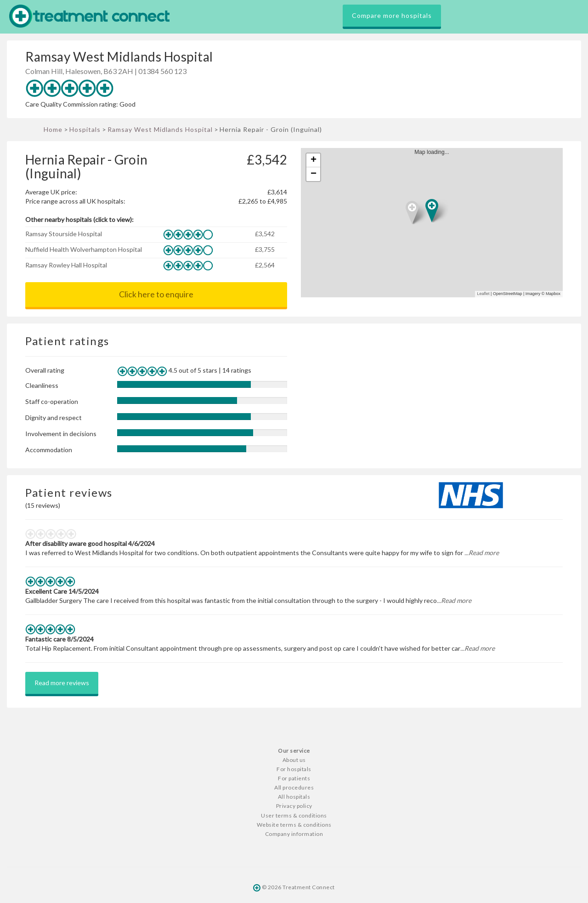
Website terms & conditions (294, 825)
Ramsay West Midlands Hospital (160, 129)
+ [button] (314, 160)
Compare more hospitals (392, 15)
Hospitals (85, 129)
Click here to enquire (156, 294)
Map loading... (435, 223)
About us (294, 760)
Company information (294, 834)
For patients (294, 778)
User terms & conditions (294, 815)
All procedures (294, 787)
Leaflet (483, 294)
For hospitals (294, 769)
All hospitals (294, 797)
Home (53, 129)
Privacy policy (294, 806)
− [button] (314, 174)
